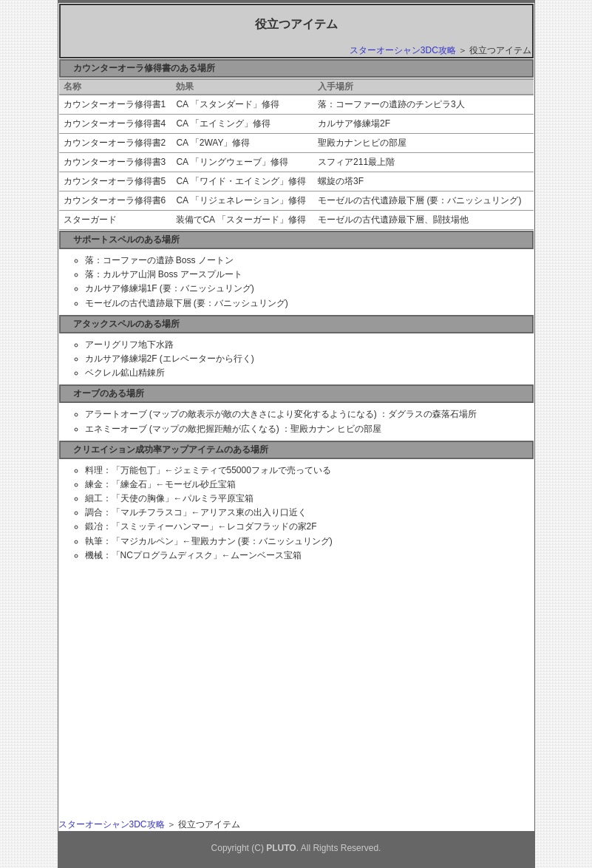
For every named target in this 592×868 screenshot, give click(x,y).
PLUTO (281, 848)
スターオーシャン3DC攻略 (403, 50)
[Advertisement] (197, 671)
